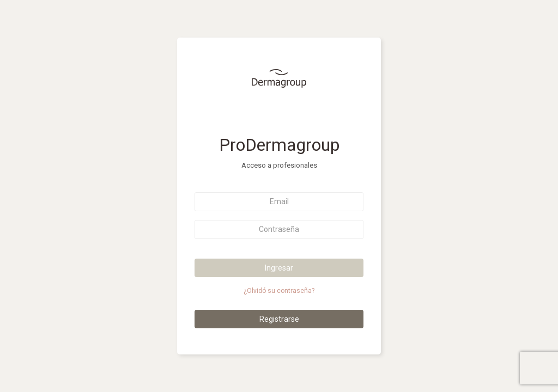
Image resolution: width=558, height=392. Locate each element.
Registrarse (279, 319)
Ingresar (279, 268)
